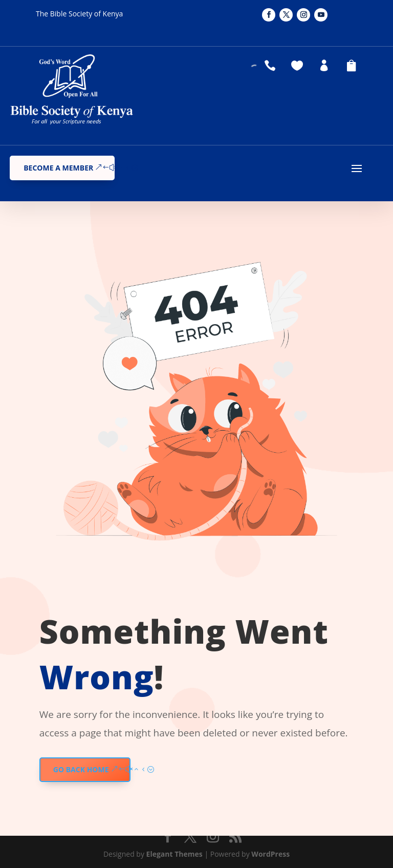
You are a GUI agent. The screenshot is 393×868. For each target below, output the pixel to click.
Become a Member (58, 168)
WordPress (270, 854)
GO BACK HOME (81, 769)
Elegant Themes (174, 854)
